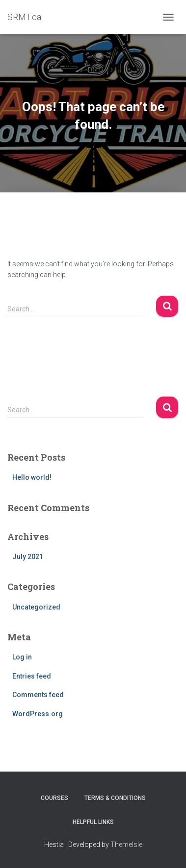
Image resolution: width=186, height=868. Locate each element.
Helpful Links (93, 822)
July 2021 (28, 557)
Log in (22, 657)
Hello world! (32, 477)
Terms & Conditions (115, 798)
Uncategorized (36, 607)
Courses (54, 798)
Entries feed (32, 676)
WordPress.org (38, 714)
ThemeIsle (126, 845)
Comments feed (38, 695)
